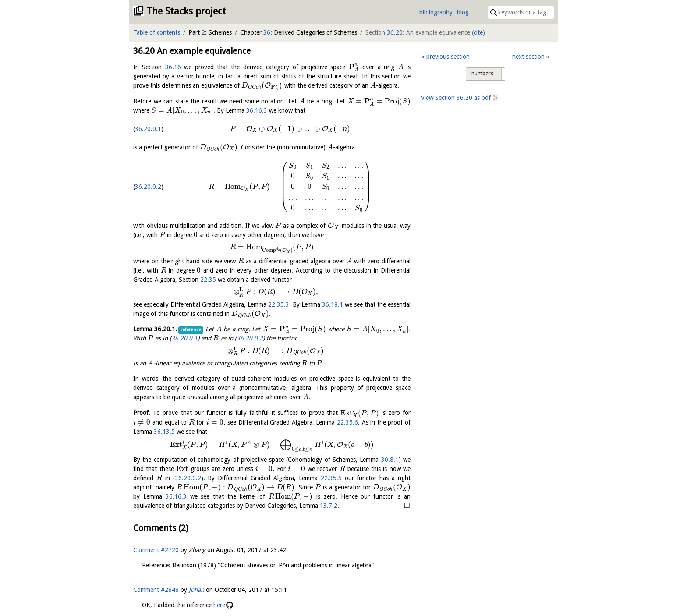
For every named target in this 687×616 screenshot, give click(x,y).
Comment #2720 (156, 550)
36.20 (395, 32)
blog (463, 12)
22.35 (208, 280)
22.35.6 (347, 422)
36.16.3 (257, 110)
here (219, 605)
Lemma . (155, 329)
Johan (197, 590)
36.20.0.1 (148, 129)
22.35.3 (279, 304)
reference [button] (191, 330)
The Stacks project (186, 11)
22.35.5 (331, 478)
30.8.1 (390, 460)
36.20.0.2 (148, 187)
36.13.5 (164, 432)
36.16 (173, 67)
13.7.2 (329, 506)
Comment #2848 (156, 590)
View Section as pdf (456, 98)
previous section (448, 57)
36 (267, 32)
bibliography (436, 12)
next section (528, 57)
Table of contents (157, 32)
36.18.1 (333, 304)
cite (478, 32)
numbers (482, 74)
